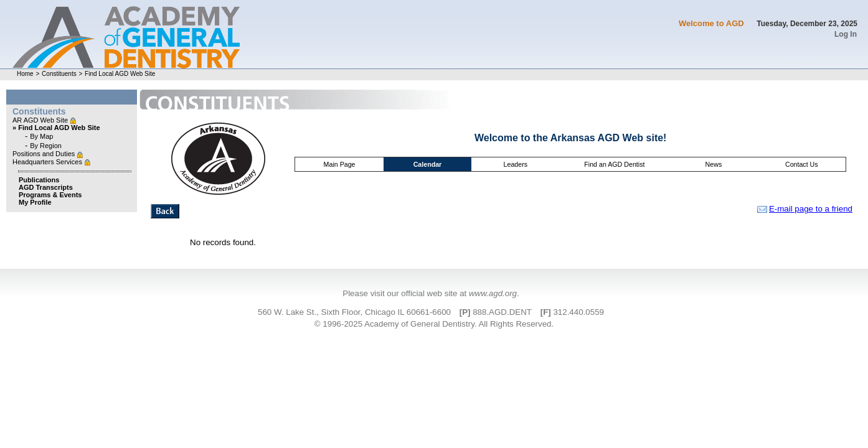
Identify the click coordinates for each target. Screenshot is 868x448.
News (714, 164)
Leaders (516, 164)
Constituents (59, 74)
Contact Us (802, 164)
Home (25, 74)
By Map (41, 136)
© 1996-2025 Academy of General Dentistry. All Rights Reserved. (434, 324)
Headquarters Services (48, 162)
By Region (46, 146)
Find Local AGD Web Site (120, 74)
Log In (846, 34)
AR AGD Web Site (41, 120)
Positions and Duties (45, 154)
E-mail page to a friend (805, 209)
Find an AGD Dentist (614, 164)
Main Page (340, 164)
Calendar (428, 164)
